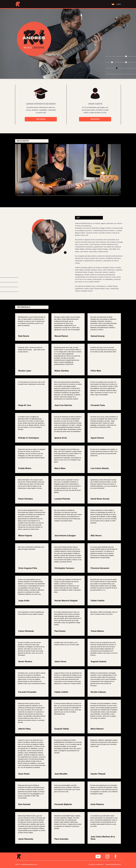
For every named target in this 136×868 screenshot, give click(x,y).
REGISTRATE (95, 119)
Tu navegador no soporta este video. (68, 171)
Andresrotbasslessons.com (29, 864)
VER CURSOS (41, 119)
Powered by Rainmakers (113, 864)
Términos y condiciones (96, 864)
